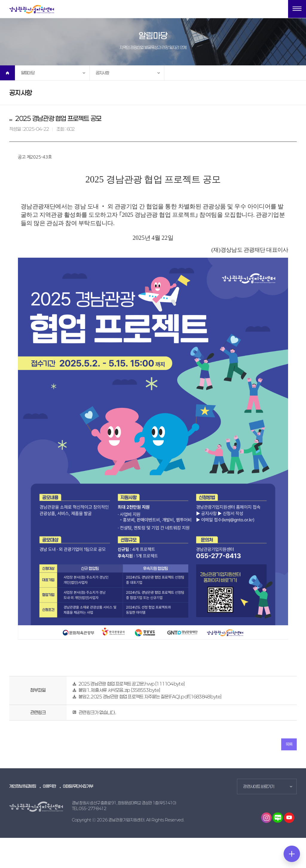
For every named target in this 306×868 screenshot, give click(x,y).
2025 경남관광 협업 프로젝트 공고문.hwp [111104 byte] (132, 684)
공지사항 (102, 73)
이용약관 (49, 786)
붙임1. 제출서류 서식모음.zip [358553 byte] (119, 690)
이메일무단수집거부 (78, 786)
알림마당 (28, 73)
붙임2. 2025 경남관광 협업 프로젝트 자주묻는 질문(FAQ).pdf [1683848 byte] (150, 697)
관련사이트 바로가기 (259, 786)
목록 (289, 744)
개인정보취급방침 (23, 786)
